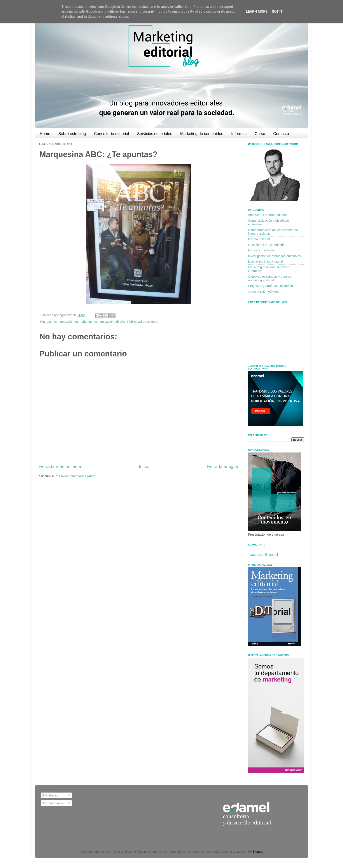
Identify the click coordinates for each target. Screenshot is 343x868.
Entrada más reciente (60, 466)
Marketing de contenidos (202, 134)
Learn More (257, 11)
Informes (239, 134)
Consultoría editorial (112, 134)
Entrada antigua (223, 466)
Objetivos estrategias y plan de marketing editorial (270, 278)
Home (45, 134)
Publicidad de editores (143, 322)
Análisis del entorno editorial (268, 215)
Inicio (144, 466)
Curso (260, 134)
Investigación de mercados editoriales (274, 256)
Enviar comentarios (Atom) (78, 476)
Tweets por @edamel (263, 555)
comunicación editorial (110, 322)
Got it (277, 11)
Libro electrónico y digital (265, 261)
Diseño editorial (259, 239)
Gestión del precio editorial (267, 245)
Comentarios (52, 803)
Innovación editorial (262, 250)
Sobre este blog (72, 134)
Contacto (281, 134)
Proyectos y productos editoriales (271, 286)
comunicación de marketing (73, 322)
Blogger (258, 852)
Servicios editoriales (155, 134)
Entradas (50, 795)
